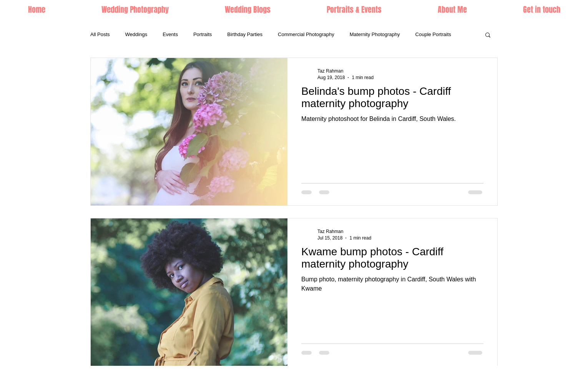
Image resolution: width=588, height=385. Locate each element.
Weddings (136, 34)
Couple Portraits (433, 34)
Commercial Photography (306, 34)
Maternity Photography (375, 34)
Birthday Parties (245, 34)
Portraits (203, 34)
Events (170, 34)
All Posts (100, 34)
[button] (354, 10)
